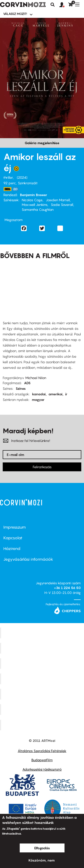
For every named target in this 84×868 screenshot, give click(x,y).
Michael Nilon (36, 378)
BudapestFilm (42, 760)
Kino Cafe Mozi (43, 648)
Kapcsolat (13, 538)
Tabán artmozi (43, 709)
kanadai (39, 394)
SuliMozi (43, 694)
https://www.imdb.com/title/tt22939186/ (7, 189)
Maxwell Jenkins (35, 205)
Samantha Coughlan (38, 209)
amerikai (55, 394)
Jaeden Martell (58, 200)
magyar (38, 400)
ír (66, 394)
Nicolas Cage (32, 200)
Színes (21, 388)
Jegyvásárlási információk (28, 559)
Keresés (53, 5)
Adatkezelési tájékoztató (42, 769)
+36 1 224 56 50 (67, 588)
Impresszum (15, 527)
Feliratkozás (42, 467)
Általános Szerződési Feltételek (42, 751)
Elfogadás (42, 848)
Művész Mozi (43, 663)
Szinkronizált (28, 183)
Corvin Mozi (43, 633)
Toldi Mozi (43, 725)
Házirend (12, 549)
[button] (64, 5)
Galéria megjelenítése (42, 143)
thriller (8, 177)
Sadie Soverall (62, 205)
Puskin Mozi (43, 679)
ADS (27, 383)
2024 (22, 177)
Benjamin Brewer (33, 195)
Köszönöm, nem (42, 860)
